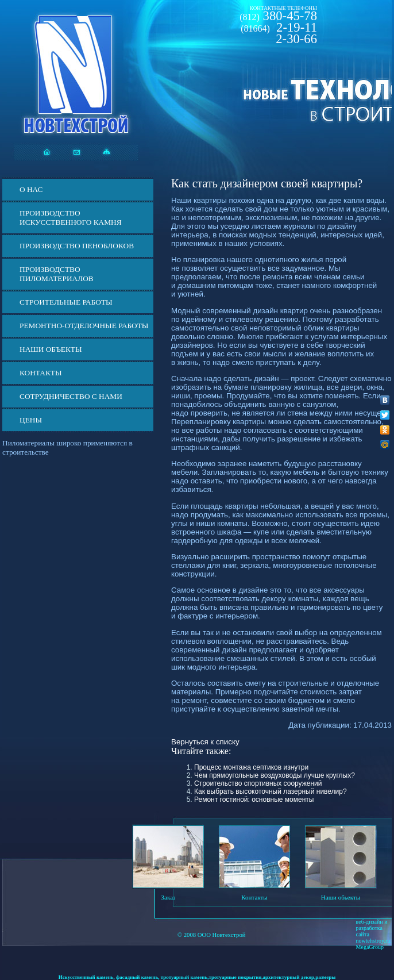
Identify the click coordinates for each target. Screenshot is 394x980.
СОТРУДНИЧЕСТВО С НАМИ (71, 396)
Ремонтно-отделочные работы (84, 326)
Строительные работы (66, 302)
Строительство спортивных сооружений (258, 783)
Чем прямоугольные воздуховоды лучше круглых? (275, 775)
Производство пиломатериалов (57, 274)
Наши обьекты (341, 897)
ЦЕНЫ (31, 420)
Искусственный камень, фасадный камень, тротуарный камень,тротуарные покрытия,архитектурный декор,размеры (197, 977)
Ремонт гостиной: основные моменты (254, 800)
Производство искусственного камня (71, 218)
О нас (31, 189)
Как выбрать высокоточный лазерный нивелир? (271, 791)
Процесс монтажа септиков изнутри (251, 767)
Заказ (169, 897)
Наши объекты (51, 349)
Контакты (41, 373)
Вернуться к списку (205, 742)
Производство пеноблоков (77, 246)
